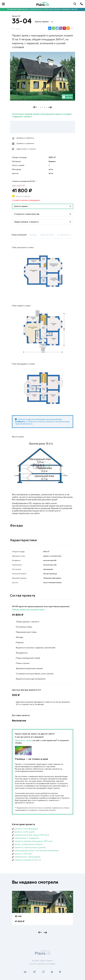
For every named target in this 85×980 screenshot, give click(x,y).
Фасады (33, 235)
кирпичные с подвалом (27, 838)
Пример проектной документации (28, 610)
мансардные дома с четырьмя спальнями (36, 851)
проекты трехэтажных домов (30, 848)
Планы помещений (19, 235)
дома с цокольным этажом (29, 844)
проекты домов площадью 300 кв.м (34, 841)
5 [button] (46, 107)
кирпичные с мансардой (27, 857)
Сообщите (20, 422)
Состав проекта (64, 235)
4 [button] (44, 107)
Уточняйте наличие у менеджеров (26, 200)
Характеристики (47, 235)
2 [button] (41, 107)
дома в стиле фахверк (26, 829)
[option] (43, 79)
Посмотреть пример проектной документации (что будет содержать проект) (42, 115)
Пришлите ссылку (24, 741)
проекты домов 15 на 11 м (28, 860)
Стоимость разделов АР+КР (25, 181)
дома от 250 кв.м (23, 854)
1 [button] (39, 107)
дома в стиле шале (25, 832)
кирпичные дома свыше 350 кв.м (32, 835)
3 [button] (43, 107)
